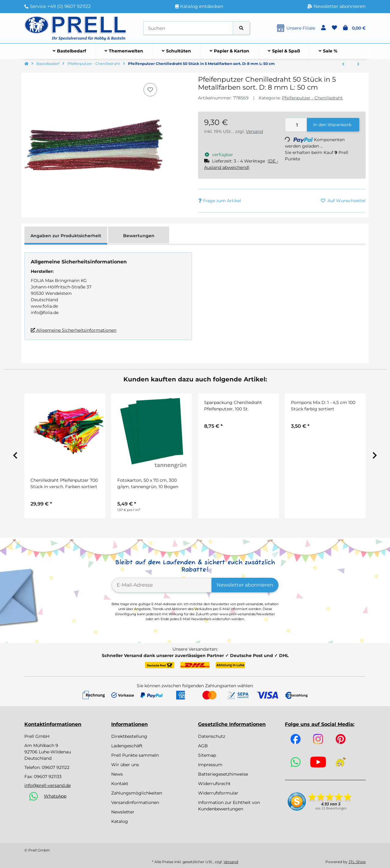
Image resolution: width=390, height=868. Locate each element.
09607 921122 (56, 767)
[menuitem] (69, 51)
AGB (203, 746)
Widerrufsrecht (214, 784)
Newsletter (123, 812)
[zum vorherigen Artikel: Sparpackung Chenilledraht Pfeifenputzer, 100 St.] (343, 64)
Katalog (120, 821)
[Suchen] (188, 28)
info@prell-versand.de (48, 785)
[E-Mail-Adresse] (162, 585)
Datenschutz (212, 736)
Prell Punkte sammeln (135, 755)
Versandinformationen (135, 802)
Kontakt (120, 784)
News (117, 774)
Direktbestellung (129, 736)
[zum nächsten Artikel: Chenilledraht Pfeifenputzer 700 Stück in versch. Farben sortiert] (358, 64)
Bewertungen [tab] (139, 236)
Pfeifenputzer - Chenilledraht (312, 98)
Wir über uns (125, 765)
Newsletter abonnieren (245, 585)
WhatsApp (55, 796)
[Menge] (296, 125)
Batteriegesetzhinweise (223, 774)
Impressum (210, 765)
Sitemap (207, 755)
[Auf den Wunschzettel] (150, 90)
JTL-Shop (357, 862)
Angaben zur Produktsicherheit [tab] (66, 236)
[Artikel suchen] (241, 28)
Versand (254, 131)
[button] (323, 28)
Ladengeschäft (127, 746)
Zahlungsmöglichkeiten (137, 793)
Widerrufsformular (218, 793)
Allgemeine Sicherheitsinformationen (74, 330)
